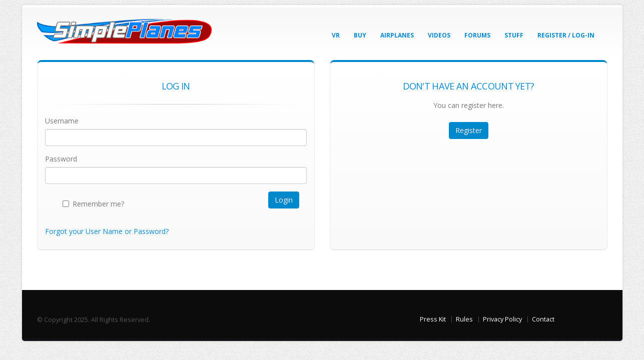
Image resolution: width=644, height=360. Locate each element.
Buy (360, 35)
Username (62, 121)
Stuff (514, 35)
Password (61, 159)
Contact (543, 319)
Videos (439, 35)
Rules (464, 319)
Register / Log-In (566, 35)
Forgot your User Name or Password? (107, 231)
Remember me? (98, 204)
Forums (477, 35)
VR (336, 35)
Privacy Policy (502, 319)
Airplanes (397, 35)
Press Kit (433, 319)
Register (469, 130)
